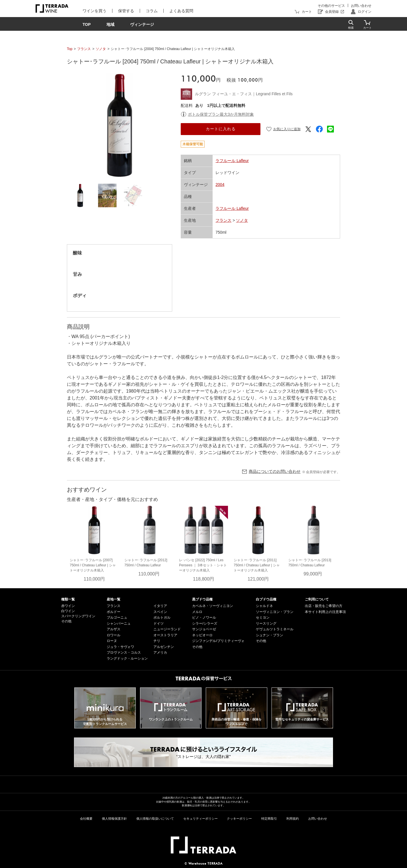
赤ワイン (68, 606)
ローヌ (112, 641)
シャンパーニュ (119, 623)
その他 (66, 621)
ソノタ (101, 49)
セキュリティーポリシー (201, 819)
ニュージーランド (167, 629)
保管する (126, 11)
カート (307, 12)
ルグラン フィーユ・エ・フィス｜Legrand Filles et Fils (244, 94)
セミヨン (263, 618)
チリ (157, 641)
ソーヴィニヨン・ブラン (275, 612)
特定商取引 (269, 819)
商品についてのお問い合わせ (275, 471)
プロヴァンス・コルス (124, 652)
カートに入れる (221, 129)
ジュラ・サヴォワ (120, 647)
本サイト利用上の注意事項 (325, 612)
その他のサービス (331, 6)
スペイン (160, 612)
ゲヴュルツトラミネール (275, 629)
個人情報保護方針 (114, 819)
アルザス (114, 629)
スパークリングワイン (78, 616)
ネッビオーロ (202, 635)
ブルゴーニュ (117, 618)
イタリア (160, 606)
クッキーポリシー (239, 819)
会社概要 (86, 819)
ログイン (365, 12)
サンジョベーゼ (204, 629)
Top (70, 49)
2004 (220, 185)
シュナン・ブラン (270, 635)
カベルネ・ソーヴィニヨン (213, 606)
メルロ (197, 612)
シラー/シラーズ (204, 623)
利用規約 (293, 819)
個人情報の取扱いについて (155, 819)
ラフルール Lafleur (232, 161)
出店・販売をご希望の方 (324, 606)
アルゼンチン (164, 647)
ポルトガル (162, 618)
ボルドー (114, 612)
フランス (84, 49)
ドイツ (159, 623)
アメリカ (160, 652)
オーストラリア (165, 635)
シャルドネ (264, 606)
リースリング (266, 623)
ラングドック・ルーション (127, 658)
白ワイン (68, 611)
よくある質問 (181, 11)
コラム (152, 11)
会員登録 (332, 12)
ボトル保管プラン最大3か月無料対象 (221, 114)
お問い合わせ (361, 6)
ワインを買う (94, 11)
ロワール (114, 635)
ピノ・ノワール (204, 618)
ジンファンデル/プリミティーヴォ (218, 641)
